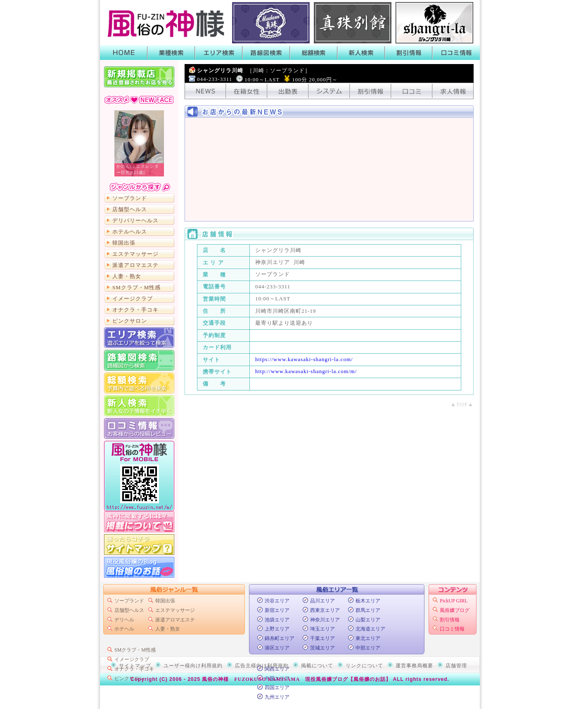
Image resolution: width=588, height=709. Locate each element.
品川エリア (322, 601)
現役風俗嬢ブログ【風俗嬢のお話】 (348, 679)
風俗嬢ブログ (455, 610)
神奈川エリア (325, 620)
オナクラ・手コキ (135, 310)
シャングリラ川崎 (254, 70)
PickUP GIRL (454, 601)
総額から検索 (139, 383)
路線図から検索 (139, 360)
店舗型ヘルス (130, 209)
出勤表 (288, 91)
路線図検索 (266, 53)
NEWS (205, 91)
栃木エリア (368, 601)
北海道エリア (370, 629)
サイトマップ (139, 545)
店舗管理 (456, 666)
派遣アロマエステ (135, 265)
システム (329, 91)
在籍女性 (247, 91)
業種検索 (171, 53)
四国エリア (277, 688)
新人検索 (361, 53)
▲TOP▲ (462, 404)
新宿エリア (277, 610)
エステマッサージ (135, 254)
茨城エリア (322, 648)
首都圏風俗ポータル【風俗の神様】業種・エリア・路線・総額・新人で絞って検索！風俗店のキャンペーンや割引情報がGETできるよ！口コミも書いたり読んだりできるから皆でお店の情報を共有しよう (164, 23)
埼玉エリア (322, 629)
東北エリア (368, 638)
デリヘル (124, 620)
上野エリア (277, 629)
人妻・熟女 (127, 276)
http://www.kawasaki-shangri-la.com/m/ (306, 371)
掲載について (139, 522)
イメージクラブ (133, 299)
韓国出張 (124, 243)
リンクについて (364, 666)
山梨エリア (368, 620)
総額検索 (314, 53)
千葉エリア (322, 638)
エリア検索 (219, 53)
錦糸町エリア (280, 638)
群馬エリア (368, 610)
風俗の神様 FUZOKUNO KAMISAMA (251, 679)
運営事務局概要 (414, 666)
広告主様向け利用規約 (262, 666)
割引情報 (409, 53)
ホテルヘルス (130, 232)
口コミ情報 (456, 53)
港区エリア (277, 648)
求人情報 (453, 91)
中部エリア (368, 648)
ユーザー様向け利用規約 (193, 666)
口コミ (412, 91)
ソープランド (130, 198)
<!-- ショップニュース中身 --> (329, 169)
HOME (124, 53)
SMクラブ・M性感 (136, 287)
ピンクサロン (130, 321)
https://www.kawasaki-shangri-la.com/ (304, 359)
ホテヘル (124, 629)
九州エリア (277, 697)
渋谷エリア (277, 601)
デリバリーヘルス (135, 220)
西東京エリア (325, 610)
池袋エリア (277, 620)
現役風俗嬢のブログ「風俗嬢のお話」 (139, 567)
